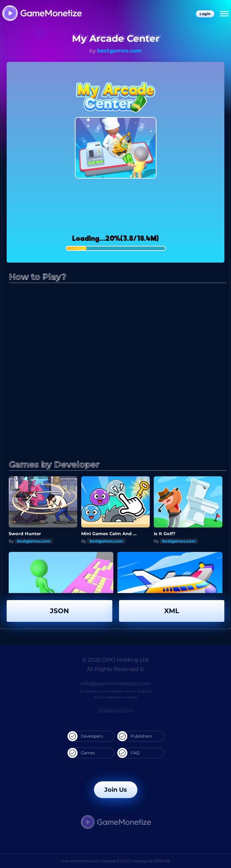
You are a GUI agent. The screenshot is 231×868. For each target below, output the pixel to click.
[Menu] (224, 14)
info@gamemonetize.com (115, 684)
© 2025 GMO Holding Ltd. (116, 660)
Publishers (135, 736)
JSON (59, 611)
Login (205, 14)
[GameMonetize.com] (42, 14)
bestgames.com (119, 51)
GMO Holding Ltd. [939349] (145, 861)
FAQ (128, 753)
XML (172, 611)
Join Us (116, 790)
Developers (85, 736)
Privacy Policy (115, 710)
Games (81, 753)
